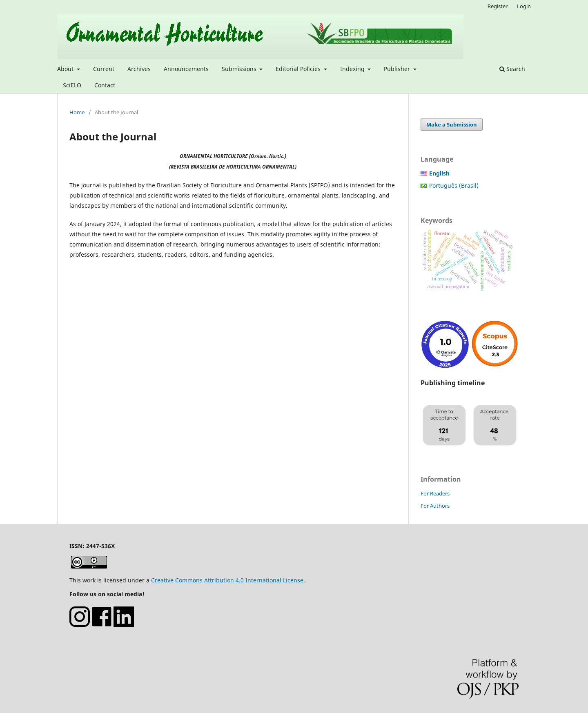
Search (512, 69)
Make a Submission (452, 124)
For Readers (435, 493)
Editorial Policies (299, 69)
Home (77, 112)
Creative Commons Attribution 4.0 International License (227, 580)
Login (524, 6)
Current (104, 69)
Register (498, 6)
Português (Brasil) (454, 185)
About (66, 69)
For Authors (435, 506)
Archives (139, 69)
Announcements (186, 69)
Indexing (353, 69)
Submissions (240, 69)
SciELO (72, 85)
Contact (105, 85)
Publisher (398, 69)
